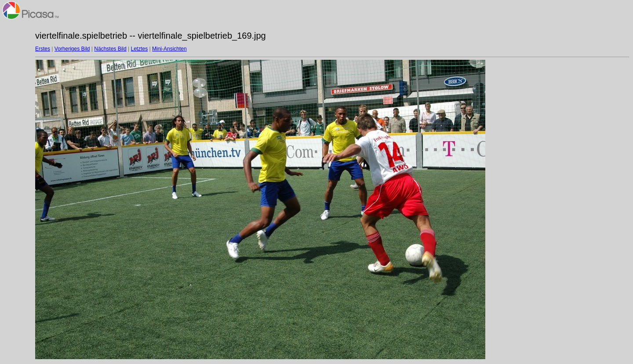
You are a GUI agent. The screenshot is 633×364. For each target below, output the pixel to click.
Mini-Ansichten (169, 49)
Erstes (43, 49)
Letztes (140, 49)
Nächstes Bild (110, 49)
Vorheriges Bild (72, 49)
